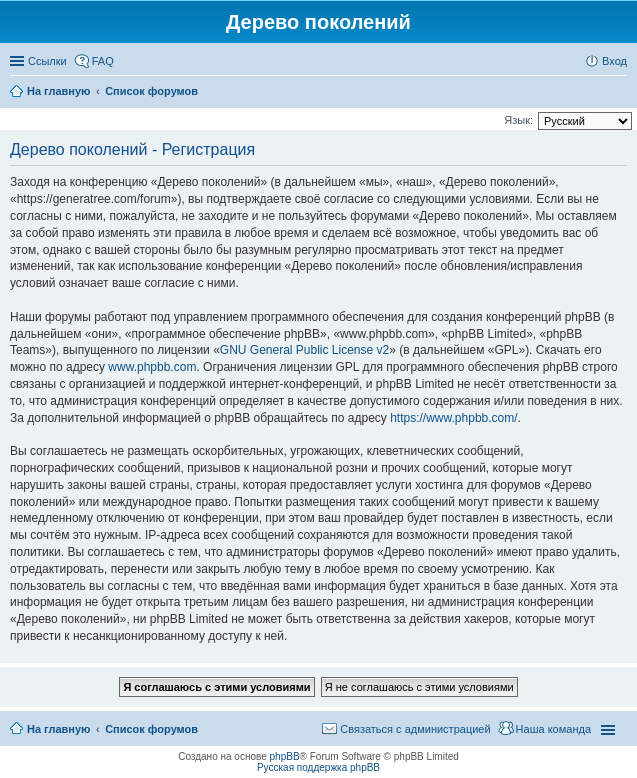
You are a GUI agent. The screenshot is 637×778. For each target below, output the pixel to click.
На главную (58, 729)
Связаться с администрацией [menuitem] (415, 729)
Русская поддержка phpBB (318, 767)
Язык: (518, 120)
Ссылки (47, 61)
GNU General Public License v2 (304, 350)
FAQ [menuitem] (103, 61)
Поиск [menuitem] (621, 93)
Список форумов (151, 729)
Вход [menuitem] (614, 61)
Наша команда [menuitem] (553, 729)
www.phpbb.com (152, 367)
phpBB (285, 756)
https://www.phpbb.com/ (453, 418)
